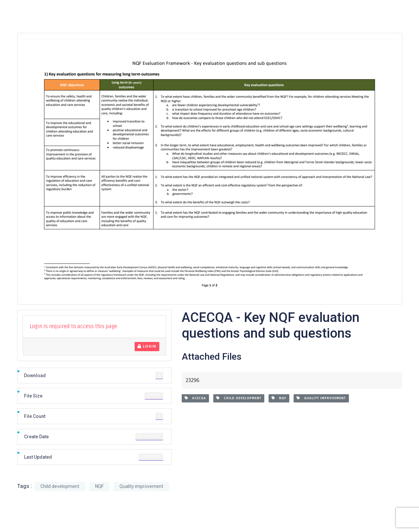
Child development (239, 398)
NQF (279, 398)
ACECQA (195, 398)
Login (147, 346)
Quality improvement (321, 398)
